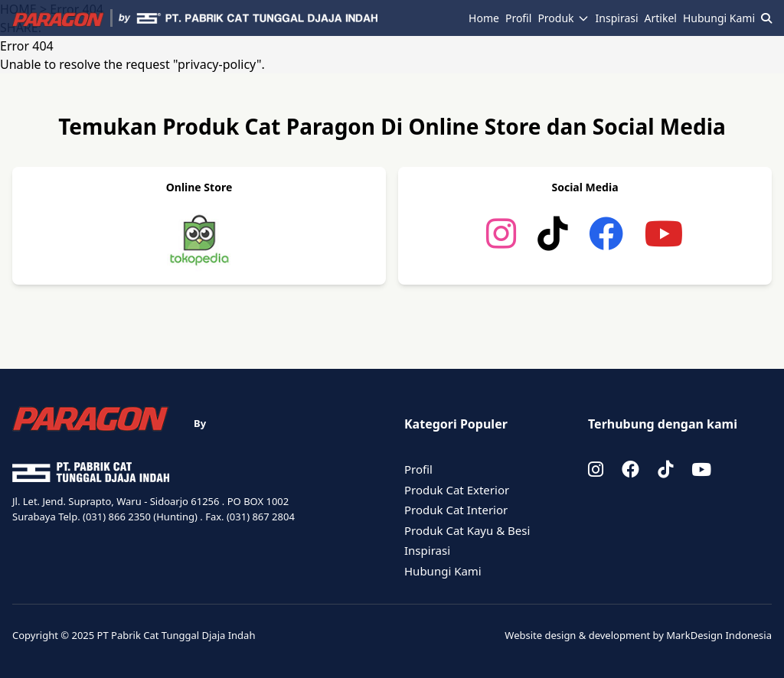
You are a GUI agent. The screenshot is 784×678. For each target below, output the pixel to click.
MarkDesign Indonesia (719, 635)
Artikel (661, 18)
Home (484, 18)
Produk (563, 18)
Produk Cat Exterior (457, 490)
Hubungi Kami (719, 18)
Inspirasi (617, 18)
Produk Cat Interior (456, 510)
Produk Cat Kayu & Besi (467, 530)
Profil (518, 18)
